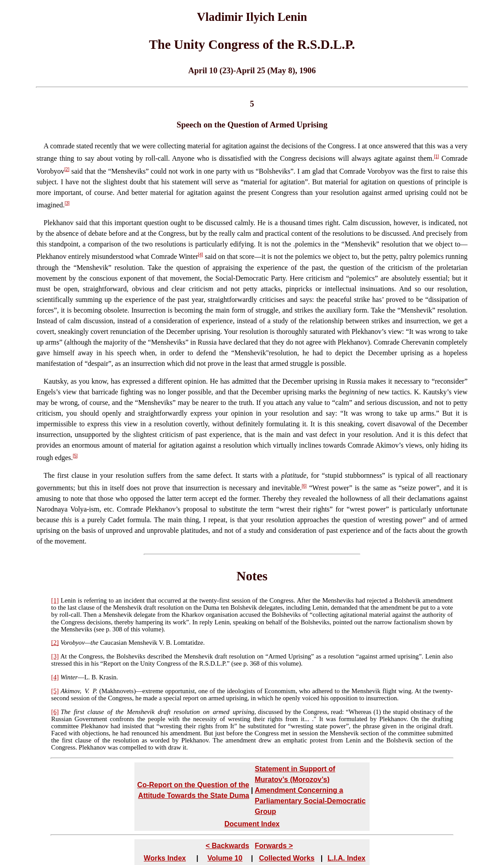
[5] (75, 456)
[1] (436, 157)
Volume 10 (225, 858)
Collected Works (287, 858)
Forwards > (274, 846)
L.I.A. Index (346, 858)
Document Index (252, 824)
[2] (67, 169)
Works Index (165, 858)
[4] (201, 255)
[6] (304, 486)
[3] (67, 203)
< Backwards (227, 846)
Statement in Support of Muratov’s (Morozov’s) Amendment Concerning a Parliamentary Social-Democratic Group (310, 790)
